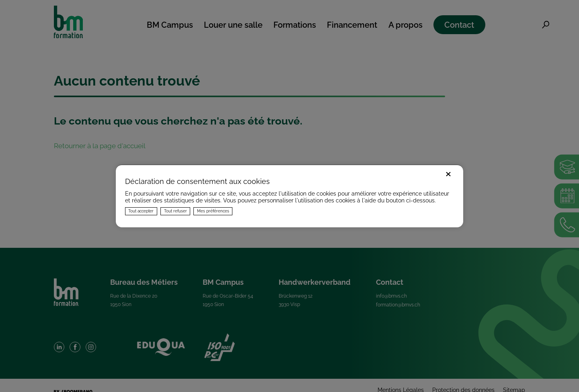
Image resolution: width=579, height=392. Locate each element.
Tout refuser (176, 211)
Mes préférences (213, 211)
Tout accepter (141, 211)
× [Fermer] (448, 173)
